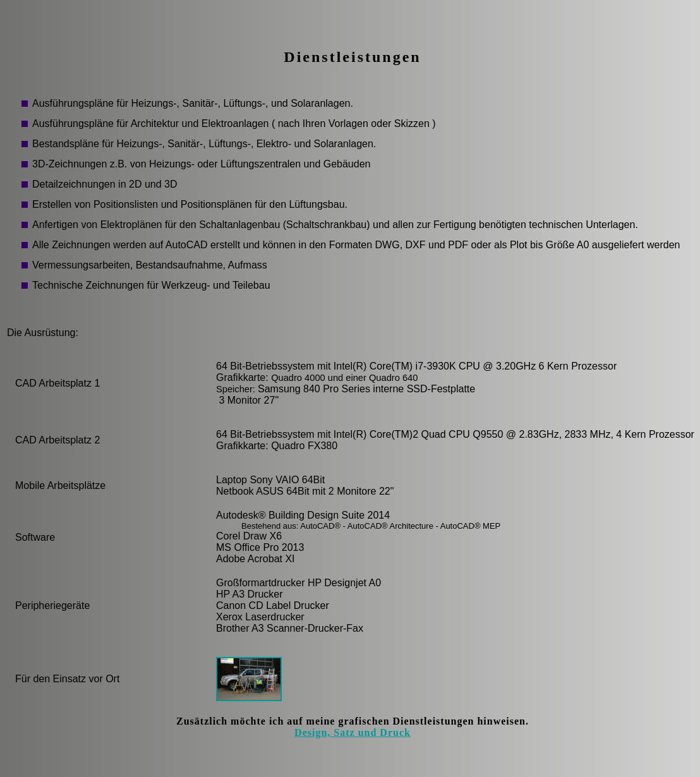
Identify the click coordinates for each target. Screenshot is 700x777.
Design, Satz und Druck (353, 732)
